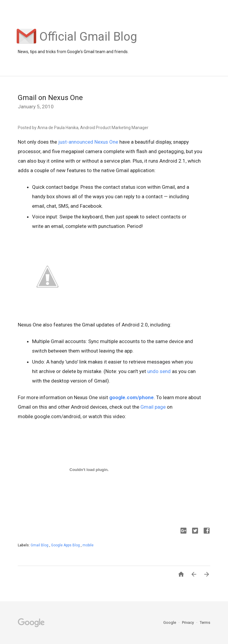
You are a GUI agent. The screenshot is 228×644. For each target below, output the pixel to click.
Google (170, 622)
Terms (205, 622)
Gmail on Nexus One (50, 98)
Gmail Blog (40, 545)
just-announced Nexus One (88, 142)
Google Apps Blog (66, 545)
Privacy (188, 622)
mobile (88, 545)
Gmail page (153, 407)
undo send (159, 371)
